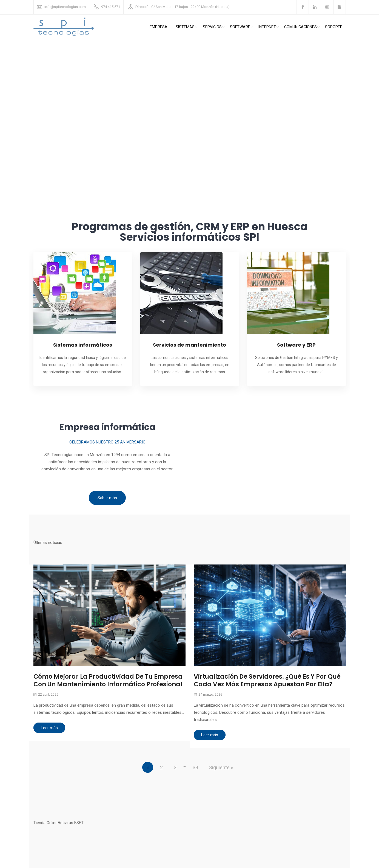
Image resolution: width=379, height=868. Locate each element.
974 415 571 (111, 7)
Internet (267, 27)
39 (195, 767)
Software (240, 27)
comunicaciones (300, 27)
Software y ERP (296, 345)
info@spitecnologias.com (65, 7)
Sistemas (185, 27)
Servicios (212, 27)
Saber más (107, 498)
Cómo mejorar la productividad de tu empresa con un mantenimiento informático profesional (108, 680)
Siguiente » (221, 767)
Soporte (334, 27)
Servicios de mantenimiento (189, 345)
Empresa (159, 27)
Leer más (49, 728)
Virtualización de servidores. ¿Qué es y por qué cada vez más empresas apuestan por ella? (267, 680)
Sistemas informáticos (83, 345)
